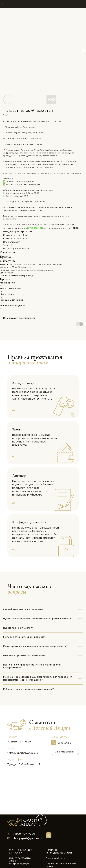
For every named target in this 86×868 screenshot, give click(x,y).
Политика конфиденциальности (59, 851)
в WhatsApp (35, 228)
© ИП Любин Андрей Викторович (21, 851)
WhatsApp (64, 743)
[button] (65, 752)
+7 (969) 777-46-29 (19, 742)
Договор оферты (55, 858)
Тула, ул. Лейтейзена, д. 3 (24, 764)
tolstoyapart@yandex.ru (23, 753)
